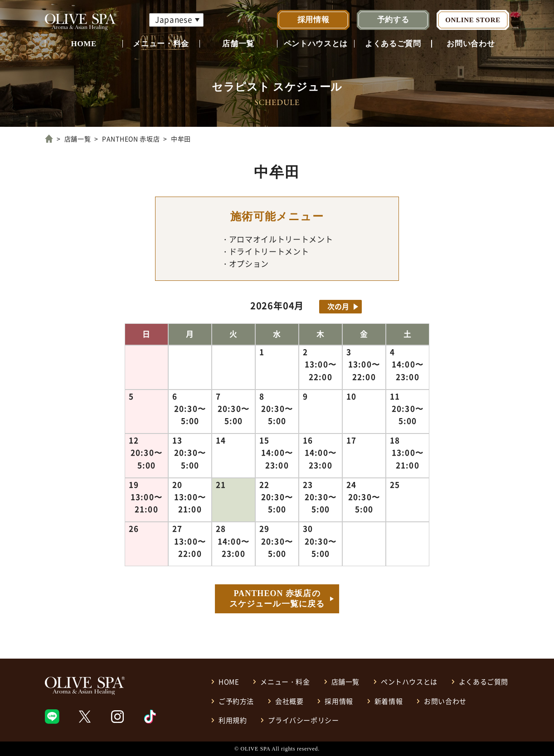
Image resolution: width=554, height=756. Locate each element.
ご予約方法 (236, 701)
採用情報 (313, 20)
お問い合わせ (471, 44)
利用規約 (233, 720)
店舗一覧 (238, 44)
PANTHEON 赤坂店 (131, 139)
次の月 (338, 306)
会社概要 (289, 701)
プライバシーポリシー (303, 720)
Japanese (173, 19)
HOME (84, 44)
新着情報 (389, 701)
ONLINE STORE (473, 20)
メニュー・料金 (161, 44)
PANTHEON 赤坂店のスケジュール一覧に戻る (277, 599)
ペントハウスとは (316, 44)
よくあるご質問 (393, 44)
